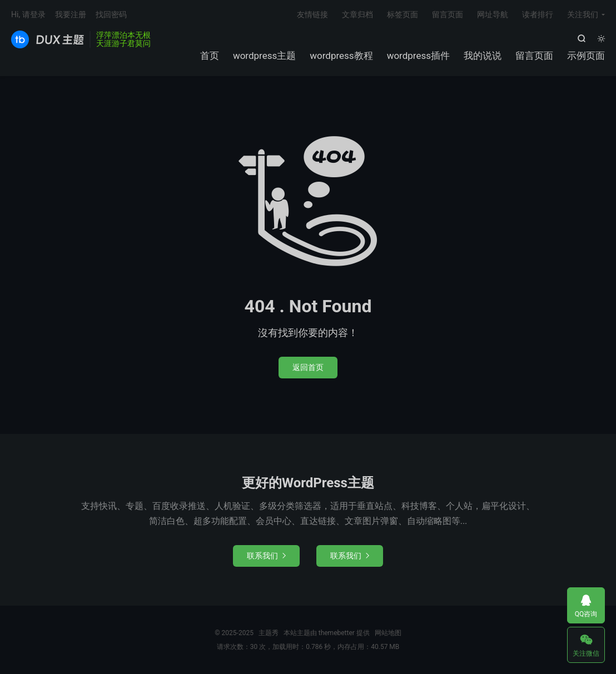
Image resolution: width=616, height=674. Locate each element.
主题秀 (48, 39)
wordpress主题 (264, 56)
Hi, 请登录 (28, 14)
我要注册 (71, 14)
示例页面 (586, 56)
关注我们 (583, 14)
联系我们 (266, 556)
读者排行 (538, 14)
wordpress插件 (418, 56)
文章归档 (357, 14)
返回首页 (308, 367)
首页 (210, 56)
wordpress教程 (341, 56)
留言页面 (534, 56)
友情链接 (312, 14)
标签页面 (403, 14)
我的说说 (483, 56)
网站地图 (388, 633)
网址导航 (493, 14)
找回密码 (111, 14)
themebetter (337, 633)
